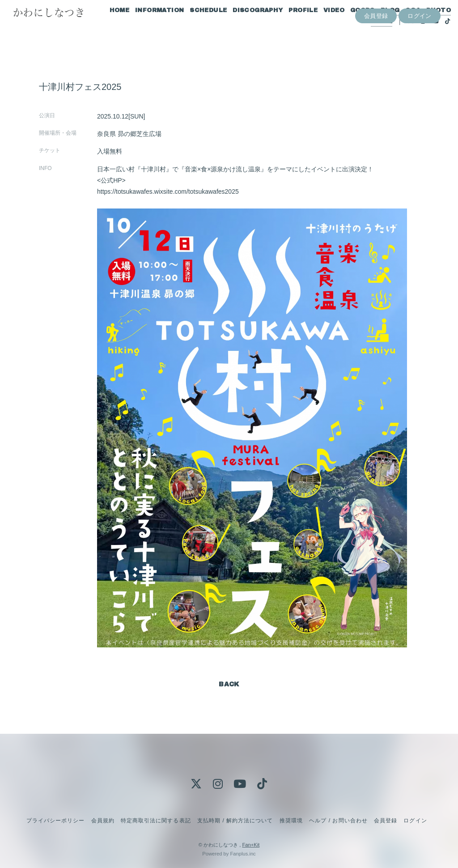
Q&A (402, 26)
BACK (229, 684)
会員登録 (376, 52)
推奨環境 (291, 821)
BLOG (380, 26)
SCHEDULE (197, 26)
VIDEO (323, 26)
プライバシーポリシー (55, 821)
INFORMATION (149, 26)
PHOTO (428, 26)
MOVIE (371, 37)
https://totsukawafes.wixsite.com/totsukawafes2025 (168, 191)
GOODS (352, 26)
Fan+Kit (251, 845)
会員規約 (103, 821)
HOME (109, 26)
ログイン (420, 52)
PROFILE (293, 26)
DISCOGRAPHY (247, 26)
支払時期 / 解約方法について (235, 821)
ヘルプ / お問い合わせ (338, 821)
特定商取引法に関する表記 (156, 821)
